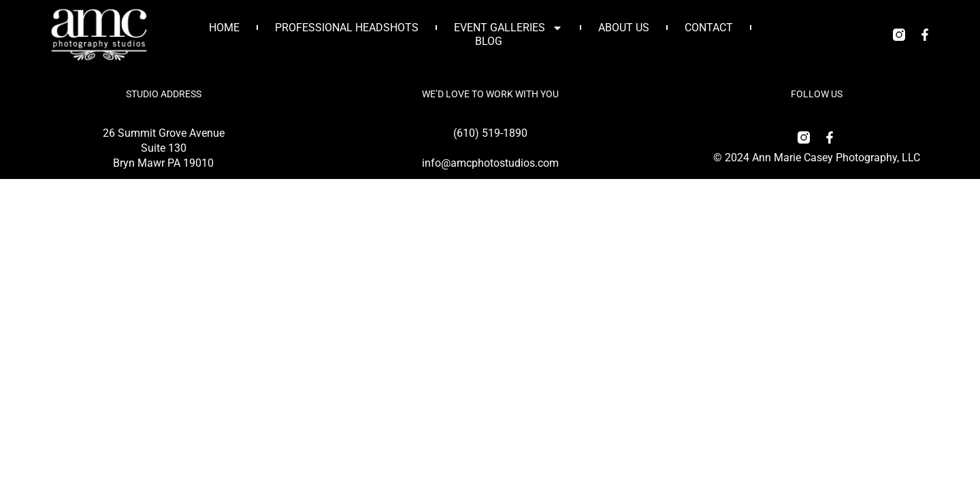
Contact (709, 28)
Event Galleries (508, 28)
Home (224, 28)
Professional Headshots (347, 28)
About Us (624, 28)
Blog (489, 41)
